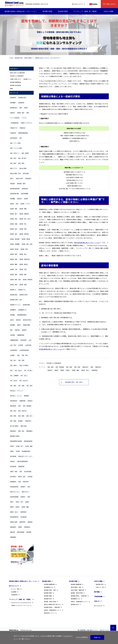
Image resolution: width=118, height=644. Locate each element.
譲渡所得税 (22, 522)
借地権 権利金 (24, 264)
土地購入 (13, 355)
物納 (19, 482)
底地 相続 (21, 416)
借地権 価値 (14, 209)
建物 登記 (21, 431)
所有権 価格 (29, 446)
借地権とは (13, 290)
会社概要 (14, 592)
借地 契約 (13, 158)
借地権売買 (21, 103)
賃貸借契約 (27, 527)
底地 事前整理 (27, 406)
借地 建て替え (22, 158)
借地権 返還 (23, 285)
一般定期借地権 (14, 123)
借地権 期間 (14, 264)
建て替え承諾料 (14, 426)
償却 (11, 330)
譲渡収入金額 (14, 522)
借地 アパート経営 (15, 143)
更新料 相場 (14, 472)
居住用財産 (13, 406)
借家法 (19, 325)
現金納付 (23, 487)
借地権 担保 (24, 249)
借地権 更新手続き (25, 259)
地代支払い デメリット (17, 391)
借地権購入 (13, 103)
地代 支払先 (14, 381)
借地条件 (20, 199)
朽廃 (21, 472)
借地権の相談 (47, 11)
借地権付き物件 (24, 295)
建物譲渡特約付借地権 (16, 441)
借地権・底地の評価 (50, 602)
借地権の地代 (48, 599)
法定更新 (30, 477)
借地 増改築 (25, 153)
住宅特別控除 (14, 138)
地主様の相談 (63, 11)
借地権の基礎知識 (15, 82)
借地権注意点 (14, 108)
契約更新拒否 (14, 401)
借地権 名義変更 (24, 214)
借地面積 (13, 325)
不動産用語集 (98, 596)
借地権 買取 (14, 285)
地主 (18, 355)
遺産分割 (13, 532)
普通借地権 (21, 466)
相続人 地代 (19, 502)
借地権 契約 (14, 234)
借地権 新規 (14, 254)
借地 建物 (13, 163)
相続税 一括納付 (15, 507)
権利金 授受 (22, 477)
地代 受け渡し (28, 370)
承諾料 (12, 451)
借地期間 (13, 199)
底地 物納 (13, 416)
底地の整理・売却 (76, 587)
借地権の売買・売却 (50, 590)
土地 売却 (13, 345)
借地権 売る (23, 224)
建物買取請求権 (28, 441)
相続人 (12, 502)
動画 (11, 88)
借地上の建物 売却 (15, 173)
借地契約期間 (25, 194)
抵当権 (18, 451)
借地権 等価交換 (28, 280)
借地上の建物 (23, 168)
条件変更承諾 (28, 472)
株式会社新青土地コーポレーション (87, 243)
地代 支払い (24, 376)
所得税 (12, 446)
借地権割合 (13, 310)
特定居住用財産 (14, 487)
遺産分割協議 (21, 532)
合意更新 (13, 335)
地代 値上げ (18, 370)
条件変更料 (13, 477)
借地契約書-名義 (14, 194)
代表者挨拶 (14, 595)
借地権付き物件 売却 (16, 300)
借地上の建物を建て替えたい (53, 604)
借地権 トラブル (25, 204)
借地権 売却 (14, 229)
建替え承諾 (24, 426)
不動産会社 (22, 128)
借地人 (12, 178)
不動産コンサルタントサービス (20, 605)
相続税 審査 (25, 507)
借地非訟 (18, 320)
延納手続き (28, 421)
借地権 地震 (14, 224)
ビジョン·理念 (15, 589)
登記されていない (15, 492)
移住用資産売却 (14, 517)
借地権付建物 (26, 305)
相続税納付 (24, 512)
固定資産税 (24, 340)
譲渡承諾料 (13, 527)
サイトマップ (98, 606)
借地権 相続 (23, 274)
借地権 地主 (14, 219)
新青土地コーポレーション (25, 456)
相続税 (27, 502)
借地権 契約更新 (15, 239)
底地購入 (21, 421)
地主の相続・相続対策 (77, 590)
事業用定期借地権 (23, 133)
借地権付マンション (15, 305)
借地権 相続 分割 (15, 280)
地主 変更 (25, 355)
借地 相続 (21, 163)
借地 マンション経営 (16, 148)
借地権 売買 (23, 229)
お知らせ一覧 (100, 587)
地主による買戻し (24, 365)
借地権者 (13, 315)
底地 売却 (13, 411)
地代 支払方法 (24, 381)
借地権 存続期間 (15, 244)
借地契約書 (25, 189)
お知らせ (97, 601)
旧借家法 (13, 113)
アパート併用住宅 (15, 118)
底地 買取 (13, 421)
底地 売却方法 (22, 411)
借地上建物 (26, 173)
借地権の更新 (48, 593)
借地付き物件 (19, 178)
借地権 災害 (23, 269)
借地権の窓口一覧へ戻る (74, 382)
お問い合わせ (111, 4)
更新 (21, 108)
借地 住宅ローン (15, 153)
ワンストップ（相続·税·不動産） (86, 11)
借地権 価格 (23, 209)
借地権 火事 (14, 269)
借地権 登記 (14, 204)
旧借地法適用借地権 (22, 461)
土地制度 (21, 345)
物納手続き (26, 482)
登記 (29, 487)
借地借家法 (28, 178)
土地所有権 (28, 345)
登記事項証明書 (14, 497)
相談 (28, 113)
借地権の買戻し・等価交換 (52, 607)
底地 (19, 406)
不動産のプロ (14, 128)
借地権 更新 (14, 259)
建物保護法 (29, 431)
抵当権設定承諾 (26, 451)
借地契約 (13, 184)
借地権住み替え (22, 98)
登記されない (25, 492)
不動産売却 (13, 133)
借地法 (12, 320)
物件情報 (97, 592)
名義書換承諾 (21, 335)
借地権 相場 (14, 274)
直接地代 (23, 497)
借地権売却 (13, 98)
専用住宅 (30, 401)
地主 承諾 (21, 360)
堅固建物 (26, 396)
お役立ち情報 (109, 11)
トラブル (24, 118)
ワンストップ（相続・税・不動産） (20, 599)
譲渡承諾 (30, 522)
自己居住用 (24, 517)
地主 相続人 (14, 365)
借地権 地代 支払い (25, 219)
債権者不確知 (27, 325)
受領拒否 (24, 330)
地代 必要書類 (14, 376)
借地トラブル (14, 168)
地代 (11, 370)
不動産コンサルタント (26, 123)
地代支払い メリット (16, 396)
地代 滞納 (13, 386)
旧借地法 (13, 461)
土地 (30, 340)
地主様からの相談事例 (17, 76)
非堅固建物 (13, 537)
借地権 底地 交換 (27, 244)
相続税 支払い (14, 512)
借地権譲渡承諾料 (22, 315)
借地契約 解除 (21, 184)
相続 (29, 497)
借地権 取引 (14, 214)
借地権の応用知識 (15, 85)
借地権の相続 (48, 596)
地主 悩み (13, 360)
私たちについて (78, 4)
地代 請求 (29, 386)
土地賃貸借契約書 (24, 350)
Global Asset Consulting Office (21, 603)
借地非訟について (49, 613)
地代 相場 (21, 386)
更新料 (26, 108)
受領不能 (17, 330)
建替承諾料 (13, 431)
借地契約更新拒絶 (15, 189)
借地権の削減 (14, 295)
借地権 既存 (23, 254)
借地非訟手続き (27, 320)
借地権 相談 (21, 113)
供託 (21, 138)
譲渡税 (20, 527)
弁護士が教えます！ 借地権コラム (21, 79)
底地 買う (29, 416)
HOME (11, 58)
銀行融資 (29, 532)
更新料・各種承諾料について (53, 610)
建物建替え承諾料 (15, 436)
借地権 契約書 (26, 239)
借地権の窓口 (19, 58)
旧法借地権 (13, 466)
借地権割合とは (22, 310)
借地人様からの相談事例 (18, 73)
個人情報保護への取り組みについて (88, 630)
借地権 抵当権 (14, 249)
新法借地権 (13, 456)
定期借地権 (22, 401)
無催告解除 (13, 482)
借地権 (26, 199)
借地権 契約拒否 (24, 234)
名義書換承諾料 (14, 340)
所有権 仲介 (19, 446)
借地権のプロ (22, 290)
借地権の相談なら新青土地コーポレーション (21, 11)
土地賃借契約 (14, 350)
